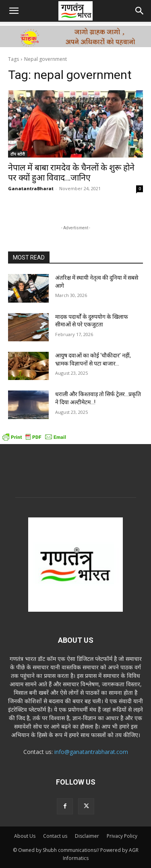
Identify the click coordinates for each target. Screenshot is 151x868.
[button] (14, 11)
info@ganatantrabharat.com (91, 752)
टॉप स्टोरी (18, 154)
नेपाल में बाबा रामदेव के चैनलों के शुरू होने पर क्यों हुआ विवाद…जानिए (71, 173)
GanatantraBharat (31, 188)
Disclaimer (87, 836)
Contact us (55, 836)
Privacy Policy (122, 836)
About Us (25, 836)
